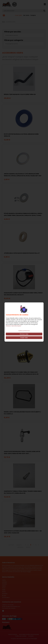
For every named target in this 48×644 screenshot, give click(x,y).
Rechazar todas (24, 334)
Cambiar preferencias (24, 331)
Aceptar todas (24, 338)
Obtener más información (13, 326)
